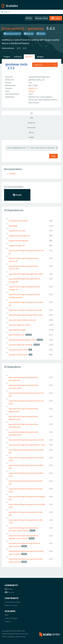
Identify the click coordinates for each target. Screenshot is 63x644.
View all (32, 91)
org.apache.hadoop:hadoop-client (22, 340)
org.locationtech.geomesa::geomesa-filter (26, 274)
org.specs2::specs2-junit (18, 355)
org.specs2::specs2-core (18, 350)
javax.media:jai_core (17, 335)
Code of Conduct (11, 618)
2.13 (19, 48)
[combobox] (45, 65)
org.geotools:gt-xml (17, 245)
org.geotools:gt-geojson (19, 240)
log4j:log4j (13, 226)
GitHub (41, 34)
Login (56, 18)
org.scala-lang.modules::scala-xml (22, 320)
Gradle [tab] (31, 137)
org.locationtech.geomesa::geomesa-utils (26, 315)
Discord (9, 592)
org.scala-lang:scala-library (20, 325)
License (8, 621)
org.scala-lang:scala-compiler (21, 345)
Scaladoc (12, 174)
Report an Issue (11, 605)
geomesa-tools (16, 64)
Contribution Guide (12, 602)
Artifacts (18, 57)
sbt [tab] (31, 113)
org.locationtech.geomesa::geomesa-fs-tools (27, 445)
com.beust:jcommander (18, 221)
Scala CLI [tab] (31, 123)
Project (7, 57)
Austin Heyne (34, 103)
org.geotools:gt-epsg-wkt (19, 236)
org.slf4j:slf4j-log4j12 (17, 330)
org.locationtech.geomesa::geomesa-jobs (25, 310)
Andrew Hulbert (50, 100)
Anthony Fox (34, 97)
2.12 (25, 48)
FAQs (7, 615)
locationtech (13, 28)
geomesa (36, 28)
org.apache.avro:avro (17, 231)
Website (29, 34)
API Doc (29, 18)
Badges (40, 57)
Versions (29, 57)
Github (9, 589)
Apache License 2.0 (12, 34)
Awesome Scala (41, 18)
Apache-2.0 (33, 88)
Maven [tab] (32, 132)
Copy (53, 156)
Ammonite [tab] (32, 127)
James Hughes (46, 97)
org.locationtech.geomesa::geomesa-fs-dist (26, 440)
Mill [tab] (32, 118)
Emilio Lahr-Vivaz (36, 100)
